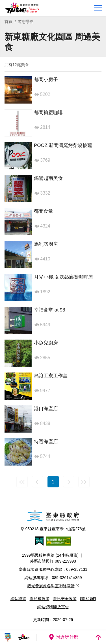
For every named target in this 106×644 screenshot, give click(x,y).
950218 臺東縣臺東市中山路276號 (53, 529)
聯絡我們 (88, 599)
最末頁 (84, 482)
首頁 (8, 22)
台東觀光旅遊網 (22, 8)
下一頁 (69, 482)
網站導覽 (18, 599)
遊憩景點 (26, 22)
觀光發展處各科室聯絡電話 (53, 586)
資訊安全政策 (65, 599)
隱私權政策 (40, 599)
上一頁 (38, 482)
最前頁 (22, 482)
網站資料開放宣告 (53, 607)
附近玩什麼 (63, 637)
